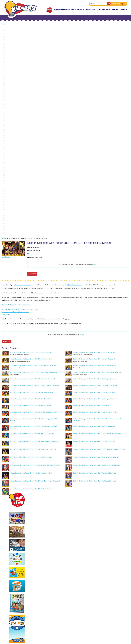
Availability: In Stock (34, 150)
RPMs (5, 133)
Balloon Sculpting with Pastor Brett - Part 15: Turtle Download (94, 295)
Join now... (95, 167)
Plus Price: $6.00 (33, 157)
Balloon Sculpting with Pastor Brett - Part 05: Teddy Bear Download (33, 269)
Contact (111, 632)
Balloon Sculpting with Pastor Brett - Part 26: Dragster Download (32, 337)
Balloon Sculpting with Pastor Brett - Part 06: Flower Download (95, 269)
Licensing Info (6, 217)
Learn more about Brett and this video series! (15, 215)
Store (88, 10)
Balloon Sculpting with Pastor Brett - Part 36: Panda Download (31, 376)
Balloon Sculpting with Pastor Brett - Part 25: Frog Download (94, 329)
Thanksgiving (7, 75)
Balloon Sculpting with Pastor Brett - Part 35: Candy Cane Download (97, 368)
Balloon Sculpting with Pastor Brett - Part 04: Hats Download (94, 262)
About (91, 632)
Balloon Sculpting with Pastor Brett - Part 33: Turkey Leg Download (96, 360)
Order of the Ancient (9, 120)
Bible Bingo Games (9, 123)
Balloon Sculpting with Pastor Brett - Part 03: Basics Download (31, 262)
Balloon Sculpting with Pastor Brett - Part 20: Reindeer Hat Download (33, 315)
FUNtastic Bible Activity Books (12, 78)
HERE (30, 629)
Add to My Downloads (74, 188)
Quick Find (6, 37)
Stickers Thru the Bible (10, 50)
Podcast (111, 622)
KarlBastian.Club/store (12, 629)
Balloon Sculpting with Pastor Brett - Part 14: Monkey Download (31, 295)
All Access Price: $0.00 (35, 160)
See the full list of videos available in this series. (16, 208)
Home (91, 622)
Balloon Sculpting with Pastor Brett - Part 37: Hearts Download (95, 376)
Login (113, 4)
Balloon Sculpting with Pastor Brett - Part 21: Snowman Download (96, 315)
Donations (6, 136)
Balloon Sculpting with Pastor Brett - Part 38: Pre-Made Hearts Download (35, 384)
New (4, 31)
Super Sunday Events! (10, 43)
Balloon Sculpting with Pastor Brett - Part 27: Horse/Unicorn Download (97, 337)
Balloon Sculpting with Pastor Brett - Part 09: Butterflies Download (32, 282)
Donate (115, 10)
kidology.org (71, 642)
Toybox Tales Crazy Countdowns (13, 97)
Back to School (8, 69)
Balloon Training (8, 101)
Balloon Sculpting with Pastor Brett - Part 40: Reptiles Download (31, 392)
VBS (4, 59)
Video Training (7, 110)
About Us (123, 10)
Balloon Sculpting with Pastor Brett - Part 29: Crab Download (94, 344)
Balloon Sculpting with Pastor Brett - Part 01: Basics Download (31, 255)
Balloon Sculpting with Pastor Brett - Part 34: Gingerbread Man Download (35, 368)
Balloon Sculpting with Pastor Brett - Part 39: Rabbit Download (95, 384)
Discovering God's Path (10, 56)
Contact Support (62, 642)
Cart (125, 4)
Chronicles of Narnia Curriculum (13, 53)
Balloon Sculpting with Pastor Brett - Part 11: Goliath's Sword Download (34, 289)
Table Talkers (7, 91)
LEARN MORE (9, 635)
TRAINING (81, 10)
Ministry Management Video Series (14, 107)
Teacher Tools (7, 94)
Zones (91, 625)
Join (118, 4)
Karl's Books (7, 117)
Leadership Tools (8, 82)
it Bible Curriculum (62, 10)
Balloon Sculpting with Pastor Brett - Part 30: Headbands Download (33, 352)
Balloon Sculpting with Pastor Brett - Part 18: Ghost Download (31, 308)
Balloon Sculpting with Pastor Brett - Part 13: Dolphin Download (95, 289)
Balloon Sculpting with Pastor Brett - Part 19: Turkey (91, 308)
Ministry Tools (7, 85)
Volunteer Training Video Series (13, 113)
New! (49, 10)
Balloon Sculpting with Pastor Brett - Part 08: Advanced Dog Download (97, 275)
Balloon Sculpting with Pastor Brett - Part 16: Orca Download (30, 302)
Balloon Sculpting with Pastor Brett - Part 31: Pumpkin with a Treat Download (99, 352)
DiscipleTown (7, 47)
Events (5, 66)
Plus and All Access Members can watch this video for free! (20, 212)
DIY (4, 62)
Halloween (6, 72)
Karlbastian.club (21, 624)
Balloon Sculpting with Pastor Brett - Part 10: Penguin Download (95, 282)
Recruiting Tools (8, 88)
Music (5, 129)
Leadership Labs (8, 104)
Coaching (112, 625)
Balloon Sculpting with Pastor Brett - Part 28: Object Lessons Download (34, 344)
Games (5, 126)
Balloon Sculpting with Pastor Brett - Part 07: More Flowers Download (33, 275)
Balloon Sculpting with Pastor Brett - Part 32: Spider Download (31, 360)
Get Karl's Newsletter (101, 10)
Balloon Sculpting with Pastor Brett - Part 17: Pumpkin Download (95, 302)
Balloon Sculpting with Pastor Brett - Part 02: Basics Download (95, 255)
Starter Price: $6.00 (33, 154)
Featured (6, 34)
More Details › (6, 160)
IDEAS (74, 10)
